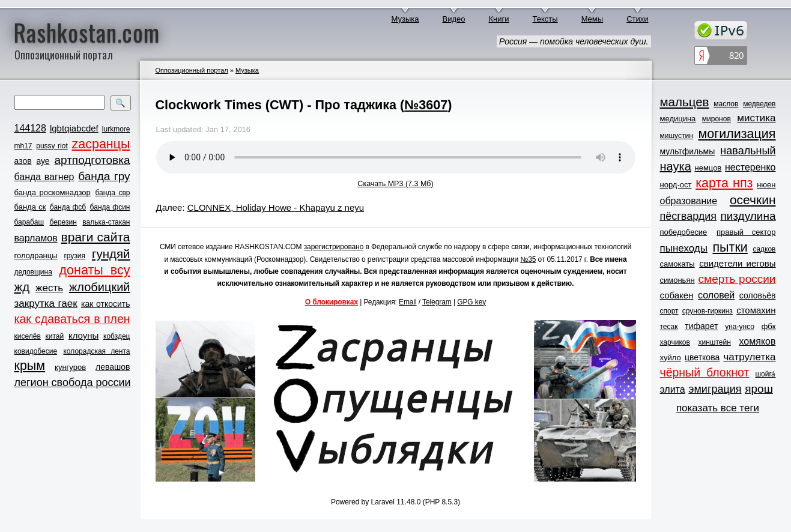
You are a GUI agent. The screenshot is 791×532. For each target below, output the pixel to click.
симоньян (677, 280)
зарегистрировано (334, 247)
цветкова (702, 357)
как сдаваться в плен (72, 319)
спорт (669, 311)
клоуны (83, 335)
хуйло (671, 358)
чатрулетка (750, 357)
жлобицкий (100, 287)
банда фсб (68, 207)
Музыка (405, 19)
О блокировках (332, 302)
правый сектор (746, 232)
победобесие (684, 232)
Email (408, 302)
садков (764, 249)
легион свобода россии (73, 382)
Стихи (637, 19)
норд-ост (676, 185)
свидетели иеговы (737, 263)
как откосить (105, 304)
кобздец (117, 336)
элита (673, 389)
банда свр (112, 193)
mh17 (23, 146)
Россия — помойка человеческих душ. (574, 41)
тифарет (701, 326)
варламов (36, 238)
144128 (30, 128)
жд (22, 287)
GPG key (471, 302)
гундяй (111, 254)
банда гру (104, 176)
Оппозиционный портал (192, 70)
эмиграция (715, 389)
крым (30, 366)
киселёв (28, 336)
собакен (677, 295)
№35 (528, 259)
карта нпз (724, 183)
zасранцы (101, 144)
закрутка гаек (46, 304)
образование (689, 201)
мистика (756, 118)
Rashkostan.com (87, 32)
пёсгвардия (689, 216)
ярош (759, 389)
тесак (669, 327)
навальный (748, 151)
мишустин (677, 136)
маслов (726, 104)
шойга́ (765, 374)
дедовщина (33, 272)
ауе (43, 161)
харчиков (675, 342)
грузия (74, 256)
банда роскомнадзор (53, 192)
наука (676, 166)
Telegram (437, 302)
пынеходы (684, 248)
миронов (717, 119)
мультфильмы (688, 151)
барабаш (29, 222)
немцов (708, 168)
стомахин (756, 310)
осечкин (753, 200)
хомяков (758, 341)
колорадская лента (96, 351)
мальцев (685, 102)
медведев (759, 104)
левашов (113, 367)
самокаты (677, 264)
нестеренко (750, 167)
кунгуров (70, 367)
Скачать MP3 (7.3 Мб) (395, 184)
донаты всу (95, 270)
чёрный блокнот (705, 372)
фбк (769, 326)
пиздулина (748, 216)
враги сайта (96, 237)
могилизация (737, 134)
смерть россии (737, 279)
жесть (49, 288)
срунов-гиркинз (708, 311)
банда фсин (110, 207)
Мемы (592, 19)
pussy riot (52, 146)
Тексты (545, 19)
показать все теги (718, 408)
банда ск (30, 207)
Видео (454, 19)
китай (55, 336)
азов (23, 161)
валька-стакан (106, 222)
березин (63, 222)
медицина (678, 119)
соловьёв (758, 295)
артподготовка (92, 160)
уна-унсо (740, 327)
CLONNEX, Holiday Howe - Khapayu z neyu (276, 207)
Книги (499, 19)
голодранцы (36, 255)
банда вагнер (44, 177)
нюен (766, 185)
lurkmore (116, 129)
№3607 (426, 105)
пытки (730, 247)
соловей (716, 295)
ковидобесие (36, 351)
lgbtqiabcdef (74, 128)
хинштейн (715, 342)
